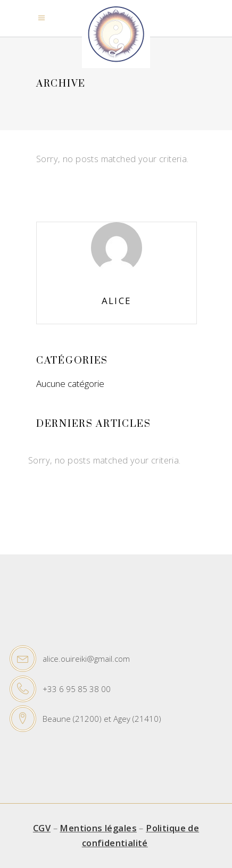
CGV (42, 828)
